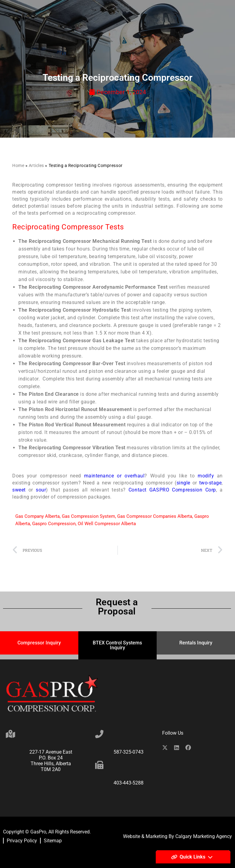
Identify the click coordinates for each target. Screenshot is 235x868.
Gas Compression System (88, 516)
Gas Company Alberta (37, 516)
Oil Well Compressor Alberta (107, 524)
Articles (36, 165)
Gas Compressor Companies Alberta (155, 516)
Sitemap (53, 841)
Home (18, 165)
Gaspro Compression (54, 524)
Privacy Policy (22, 841)
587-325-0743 (129, 752)
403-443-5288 (129, 783)
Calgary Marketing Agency (204, 836)
